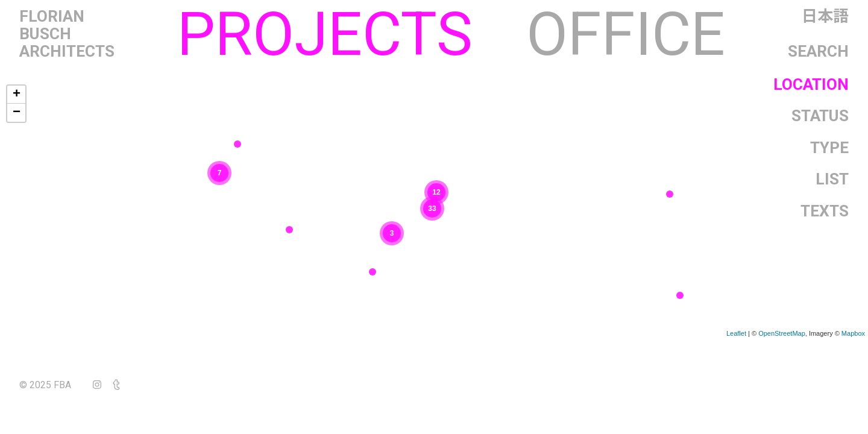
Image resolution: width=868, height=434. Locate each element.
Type (829, 148)
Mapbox (853, 333)
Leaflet (736, 333)
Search (818, 52)
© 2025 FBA (54, 385)
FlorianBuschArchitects (67, 34)
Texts (825, 211)
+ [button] (17, 95)
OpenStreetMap (782, 333)
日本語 (825, 17)
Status (820, 116)
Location (811, 84)
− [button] (17, 113)
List (832, 179)
